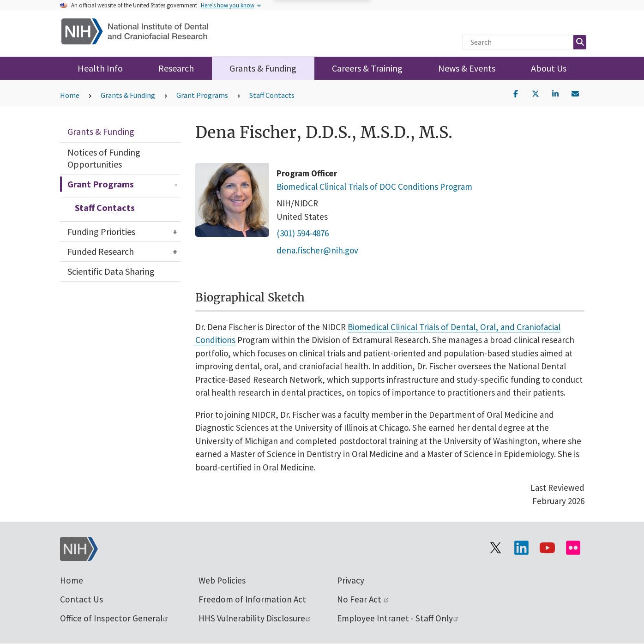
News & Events (467, 68)
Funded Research (101, 251)
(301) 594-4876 (303, 233)
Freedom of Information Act (252, 599)
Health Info (100, 68)
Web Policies (222, 580)
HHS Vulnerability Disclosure (255, 618)
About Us (549, 68)
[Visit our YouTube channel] (548, 548)
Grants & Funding (263, 68)
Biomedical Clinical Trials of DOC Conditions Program (374, 186)
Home (70, 95)
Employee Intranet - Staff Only (398, 618)
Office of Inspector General (114, 618)
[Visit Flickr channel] (573, 548)
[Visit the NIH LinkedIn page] (522, 548)
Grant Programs (202, 95)
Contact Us (81, 599)
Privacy (351, 580)
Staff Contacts (272, 95)
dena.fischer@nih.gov (317, 250)
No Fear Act (363, 599)
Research (176, 68)
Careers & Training (367, 68)
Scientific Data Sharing (111, 271)
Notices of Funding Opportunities (104, 158)
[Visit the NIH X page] (496, 548)
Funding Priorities (101, 232)
